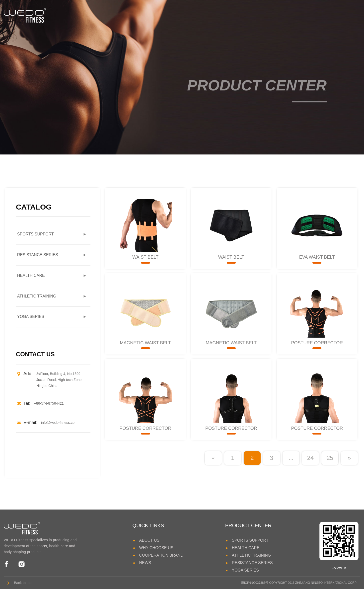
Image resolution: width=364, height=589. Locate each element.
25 (330, 458)
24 (311, 458)
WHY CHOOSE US (156, 548)
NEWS (145, 563)
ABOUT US (149, 540)
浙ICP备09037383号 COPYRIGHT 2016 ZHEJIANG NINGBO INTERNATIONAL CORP (299, 583)
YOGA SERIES (265, 15)
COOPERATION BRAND (161, 555)
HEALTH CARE (119, 15)
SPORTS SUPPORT (75, 15)
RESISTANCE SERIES (218, 15)
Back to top (19, 583)
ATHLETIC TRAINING (166, 15)
